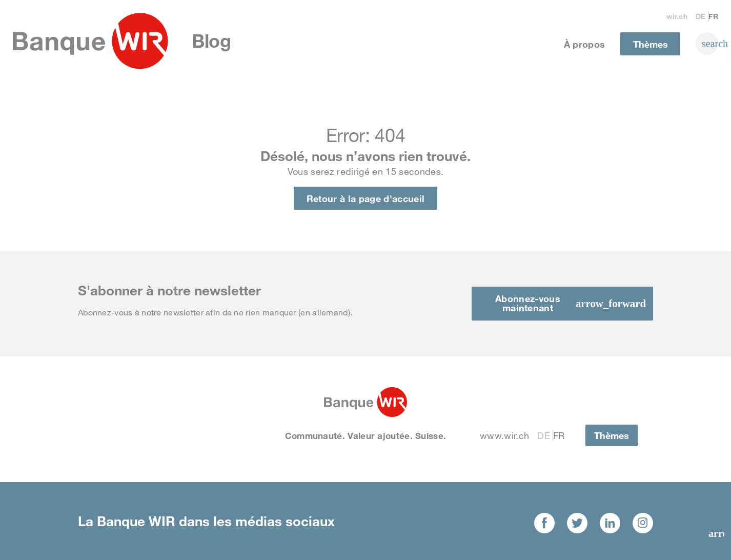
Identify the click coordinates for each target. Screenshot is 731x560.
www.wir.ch (504, 435)
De (701, 16)
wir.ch (677, 16)
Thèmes (651, 44)
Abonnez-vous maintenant (528, 303)
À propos (585, 44)
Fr (713, 16)
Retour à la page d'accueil (365, 198)
